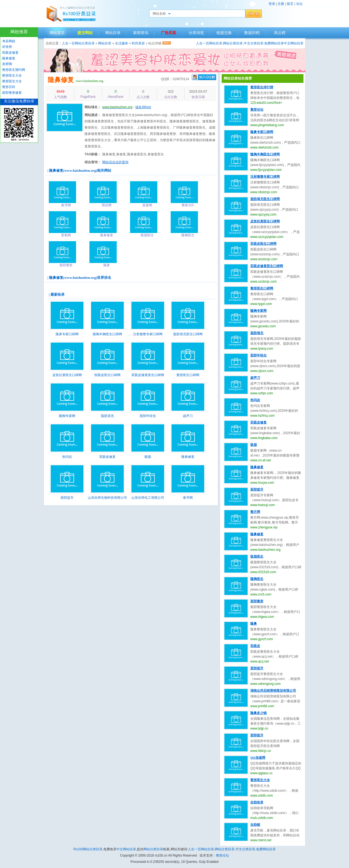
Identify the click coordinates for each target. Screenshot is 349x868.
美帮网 (7, 64)
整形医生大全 (260, 780)
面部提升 (67, 498)
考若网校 (9, 41)
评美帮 (7, 47)
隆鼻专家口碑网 (67, 334)
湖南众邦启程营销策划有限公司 (273, 691)
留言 (290, 4)
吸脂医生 (257, 557)
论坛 (299, 4)
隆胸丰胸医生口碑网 (107, 334)
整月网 (255, 512)
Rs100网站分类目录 (88, 849)
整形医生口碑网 (188, 375)
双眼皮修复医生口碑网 (148, 375)
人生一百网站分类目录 (78, 43)
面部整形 (257, 601)
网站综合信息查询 (115, 162)
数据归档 (252, 33)
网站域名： (93, 107)
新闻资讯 (141, 33)
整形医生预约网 (14, 70)
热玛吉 (67, 457)
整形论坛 (257, 110)
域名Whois (143, 107)
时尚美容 (138, 43)
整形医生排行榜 (262, 87)
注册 (281, 4)
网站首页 (57, 33)
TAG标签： (93, 154)
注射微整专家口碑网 (148, 334)
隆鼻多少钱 (258, 713)
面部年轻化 (148, 416)
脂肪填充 (107, 416)
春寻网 (188, 498)
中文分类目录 (254, 43)
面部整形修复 (12, 93)
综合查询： (93, 162)
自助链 (255, 825)
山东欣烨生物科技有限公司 (107, 498)
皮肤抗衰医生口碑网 (67, 375)
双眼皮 (255, 646)
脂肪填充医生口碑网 (188, 334)
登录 (272, 4)
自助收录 (257, 802)
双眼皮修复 (107, 457)
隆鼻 (254, 624)
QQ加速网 (258, 758)
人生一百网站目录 (209, 43)
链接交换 (224, 33)
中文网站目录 (294, 43)
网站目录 (113, 33)
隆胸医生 (257, 579)
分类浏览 (196, 33)
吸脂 (148, 457)
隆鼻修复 (61, 80)
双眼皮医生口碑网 (107, 375)
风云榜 (280, 33)
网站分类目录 (233, 43)
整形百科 (9, 87)
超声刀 (188, 416)
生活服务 (122, 43)
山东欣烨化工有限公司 (148, 498)
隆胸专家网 (67, 416)
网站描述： (93, 115)
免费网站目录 (274, 43)
